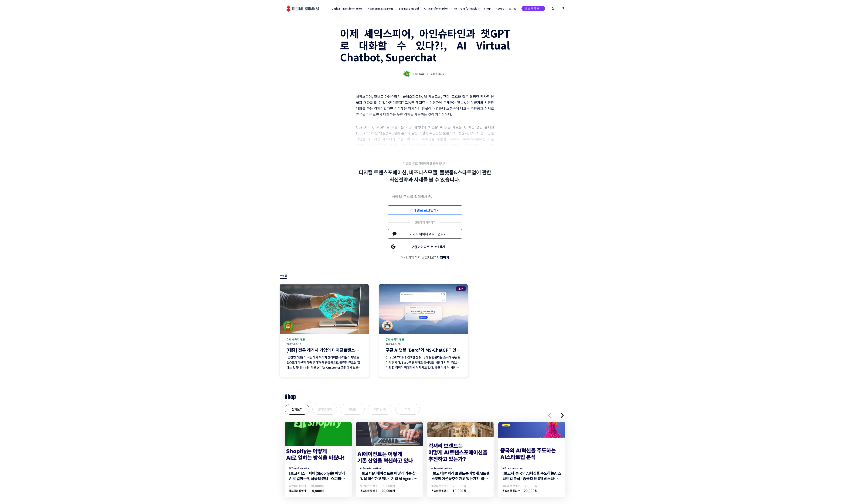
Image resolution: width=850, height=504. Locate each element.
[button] (550, 415)
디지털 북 (380, 409)
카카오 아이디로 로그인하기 (428, 234)
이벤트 (352, 409)
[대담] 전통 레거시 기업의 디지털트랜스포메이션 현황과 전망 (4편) (344, 350)
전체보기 (297, 409)
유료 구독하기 (533, 8)
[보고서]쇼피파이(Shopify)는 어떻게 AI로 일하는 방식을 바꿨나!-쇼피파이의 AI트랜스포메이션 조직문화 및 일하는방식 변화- (317, 481)
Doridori (414, 74)
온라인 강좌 (325, 409)
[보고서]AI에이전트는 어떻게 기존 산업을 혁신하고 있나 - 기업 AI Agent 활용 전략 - (389, 478)
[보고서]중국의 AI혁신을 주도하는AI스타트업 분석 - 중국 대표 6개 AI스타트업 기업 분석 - (532, 478)
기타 (408, 409)
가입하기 (443, 257)
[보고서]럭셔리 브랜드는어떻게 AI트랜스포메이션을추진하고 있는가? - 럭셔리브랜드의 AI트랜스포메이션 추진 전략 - (460, 481)
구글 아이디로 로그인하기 (428, 247)
